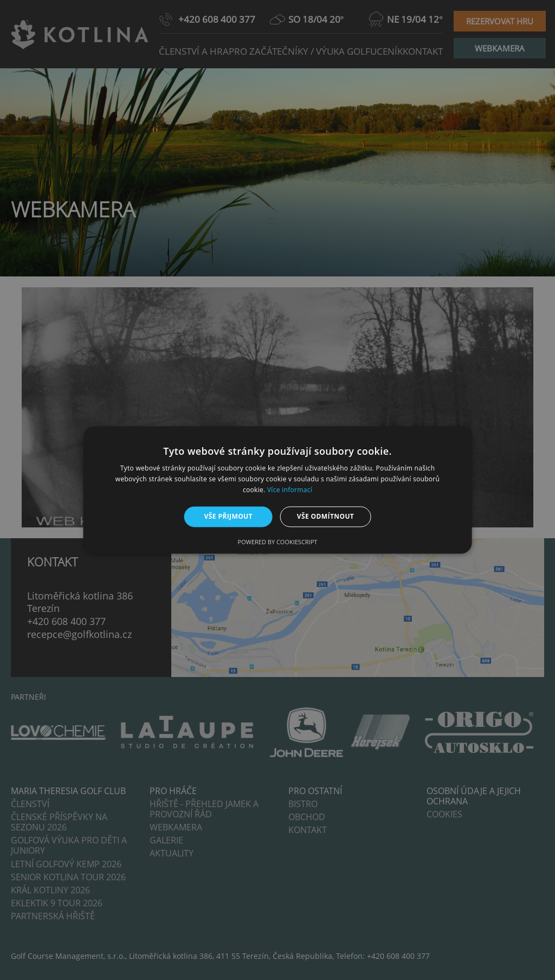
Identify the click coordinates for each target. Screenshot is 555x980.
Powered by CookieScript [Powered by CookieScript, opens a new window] (278, 542)
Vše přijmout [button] (228, 516)
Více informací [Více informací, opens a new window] (290, 490)
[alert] (277, 490)
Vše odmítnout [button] (325, 516)
